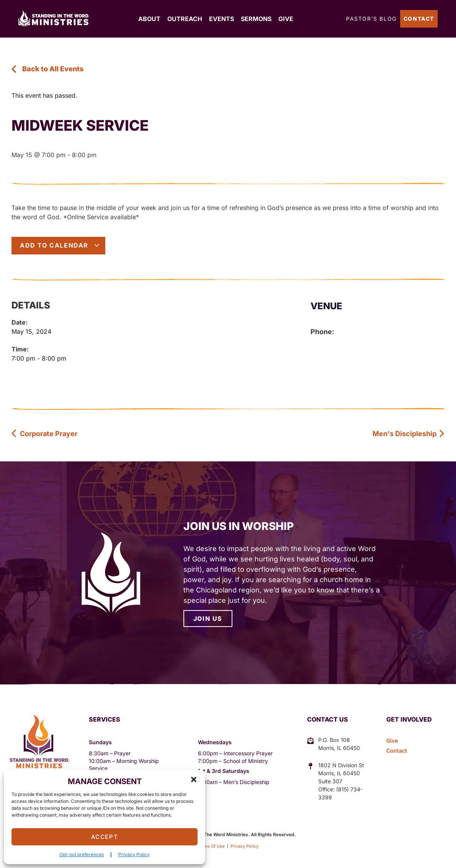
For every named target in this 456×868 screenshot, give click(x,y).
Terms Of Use (208, 846)
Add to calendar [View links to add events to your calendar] (60, 245)
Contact (419, 19)
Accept (105, 837)
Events (221, 19)
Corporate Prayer (44, 434)
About (149, 19)
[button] (194, 779)
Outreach (185, 19)
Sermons (256, 19)
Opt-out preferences (82, 854)
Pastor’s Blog (371, 19)
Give (286, 19)
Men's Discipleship (409, 434)
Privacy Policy (134, 854)
